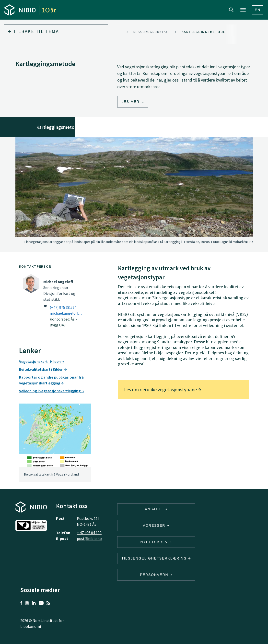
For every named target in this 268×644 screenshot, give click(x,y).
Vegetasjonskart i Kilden (42, 361)
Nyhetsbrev (156, 542)
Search (231, 10)
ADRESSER (156, 525)
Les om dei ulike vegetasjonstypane (163, 389)
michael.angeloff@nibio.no (67, 313)
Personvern (156, 575)
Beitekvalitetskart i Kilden (43, 369)
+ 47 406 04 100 (89, 533)
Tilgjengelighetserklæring (156, 558)
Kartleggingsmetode (204, 32)
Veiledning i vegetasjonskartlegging (52, 391)
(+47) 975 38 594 (63, 307)
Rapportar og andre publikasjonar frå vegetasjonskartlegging (51, 380)
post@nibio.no (89, 538)
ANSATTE (156, 509)
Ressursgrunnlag (151, 32)
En (258, 10)
